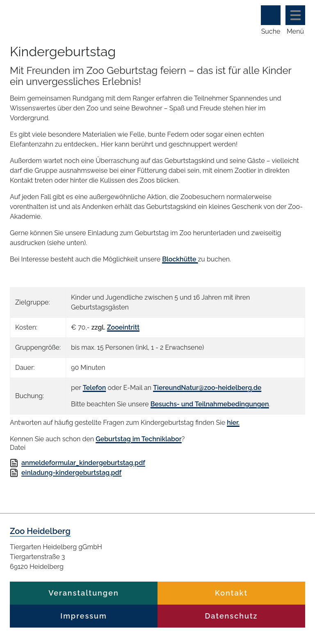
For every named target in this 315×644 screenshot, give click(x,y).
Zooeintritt (123, 327)
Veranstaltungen (83, 593)
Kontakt (231, 593)
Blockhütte (180, 259)
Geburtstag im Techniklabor (139, 439)
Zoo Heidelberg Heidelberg (112, 15)
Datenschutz (232, 616)
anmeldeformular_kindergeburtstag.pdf (83, 463)
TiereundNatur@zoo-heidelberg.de (207, 388)
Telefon (95, 388)
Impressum (83, 616)
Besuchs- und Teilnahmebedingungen (210, 404)
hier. (233, 423)
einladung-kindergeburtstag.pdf (71, 473)
